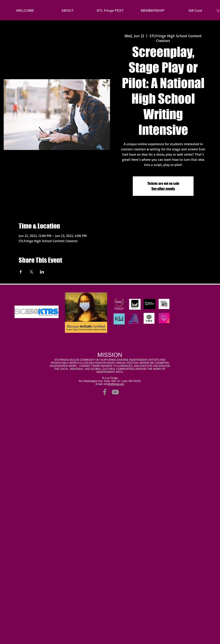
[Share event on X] (31, 272)
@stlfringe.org (116, 384)
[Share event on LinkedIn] (42, 272)
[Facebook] (105, 392)
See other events (163, 189)
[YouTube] (115, 392)
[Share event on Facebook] (21, 272)
